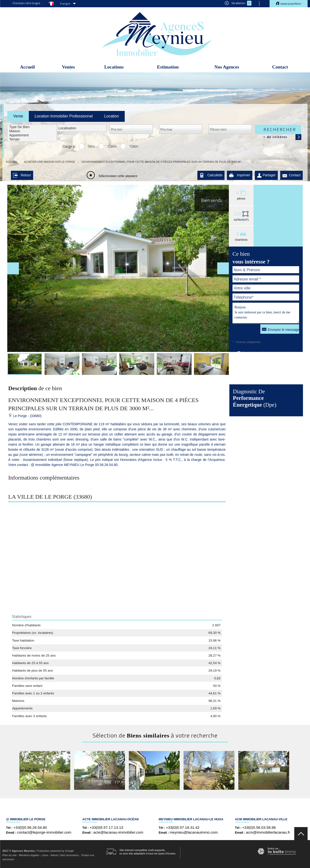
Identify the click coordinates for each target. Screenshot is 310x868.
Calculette (211, 175)
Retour (22, 175)
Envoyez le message (280, 329)
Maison (32, 131)
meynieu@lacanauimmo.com (194, 832)
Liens (45, 855)
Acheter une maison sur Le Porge (50, 162)
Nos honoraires (70, 855)
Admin (54, 855)
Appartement (32, 135)
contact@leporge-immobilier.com (44, 832)
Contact (280, 67)
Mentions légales (29, 855)
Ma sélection (238, 3)
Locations (114, 67)
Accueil (27, 67)
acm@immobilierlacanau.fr (268, 832)
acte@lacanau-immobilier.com (118, 832)
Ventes (69, 67)
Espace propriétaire (291, 4)
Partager (266, 175)
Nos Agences (227, 67)
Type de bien (32, 127)
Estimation (168, 67)
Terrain (32, 139)
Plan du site (9, 855)
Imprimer (240, 175)
